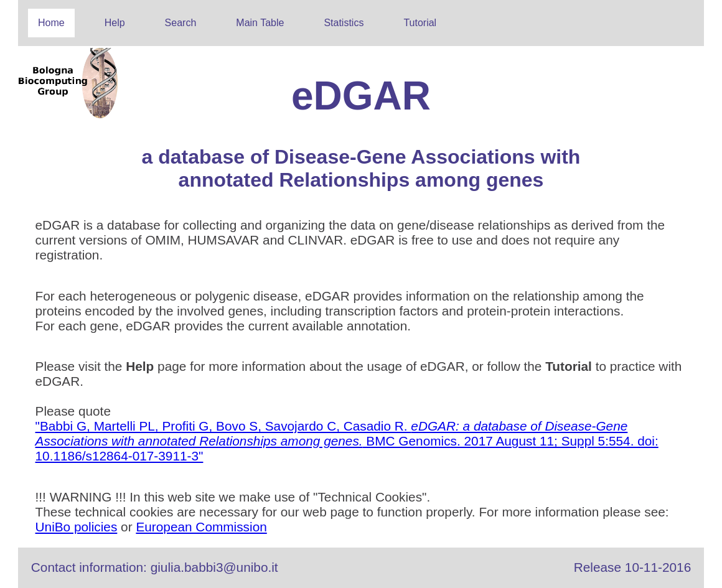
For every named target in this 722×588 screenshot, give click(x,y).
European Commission (201, 527)
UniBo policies (77, 527)
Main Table (260, 23)
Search (181, 23)
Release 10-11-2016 (632, 567)
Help (115, 23)
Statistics (344, 23)
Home (51, 23)
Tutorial (420, 23)
